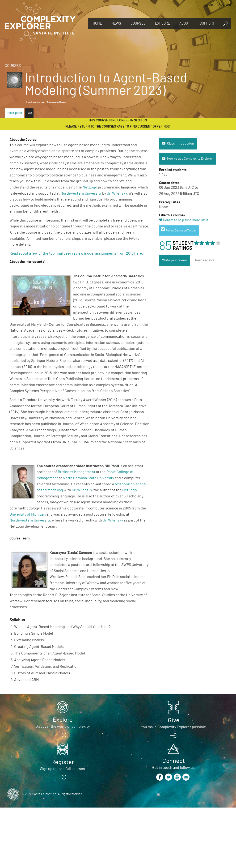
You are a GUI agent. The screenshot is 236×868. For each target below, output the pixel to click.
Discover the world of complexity (63, 727)
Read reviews (205, 260)
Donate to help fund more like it (186, 220)
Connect (174, 761)
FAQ (29, 113)
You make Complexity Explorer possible (173, 727)
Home (97, 24)
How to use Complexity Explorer (190, 159)
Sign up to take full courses (63, 769)
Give (174, 720)
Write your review (175, 260)
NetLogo (90, 187)
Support (207, 24)
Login (209, 5)
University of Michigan (28, 514)
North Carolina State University (88, 478)
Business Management (77, 472)
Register (225, 5)
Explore (162, 24)
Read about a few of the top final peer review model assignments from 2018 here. (77, 253)
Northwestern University (81, 193)
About (185, 24)
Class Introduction (181, 144)
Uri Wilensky (117, 193)
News (116, 24)
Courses (138, 24)
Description (14, 113)
